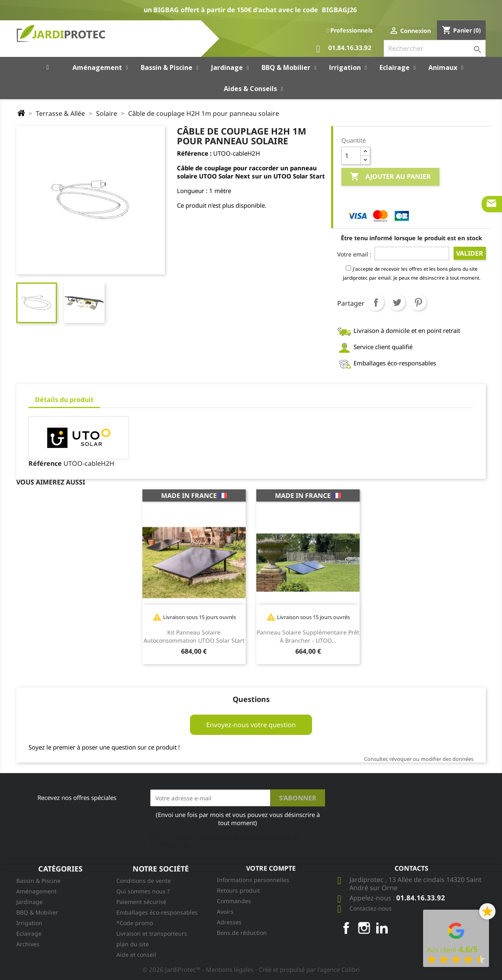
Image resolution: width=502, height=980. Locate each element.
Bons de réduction (242, 933)
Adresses (229, 922)
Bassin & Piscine (38, 881)
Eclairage (29, 933)
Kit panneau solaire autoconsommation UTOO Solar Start (194, 636)
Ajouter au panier (390, 177)
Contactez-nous (371, 908)
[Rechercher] (435, 48)
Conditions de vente (144, 881)
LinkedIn (382, 928)
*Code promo (135, 923)
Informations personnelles (253, 880)
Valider (470, 253)
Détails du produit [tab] (64, 400)
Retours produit (238, 890)
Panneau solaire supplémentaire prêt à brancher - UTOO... (308, 636)
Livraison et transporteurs (152, 933)
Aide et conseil (136, 955)
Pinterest (418, 302)
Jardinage (29, 902)
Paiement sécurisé (141, 902)
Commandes (234, 901)
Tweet (397, 302)
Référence (45, 463)
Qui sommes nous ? (143, 891)
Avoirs (225, 912)
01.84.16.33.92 (344, 49)
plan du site (133, 944)
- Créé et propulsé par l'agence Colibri (307, 969)
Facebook (346, 928)
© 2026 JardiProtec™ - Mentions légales (199, 969)
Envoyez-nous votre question (251, 725)
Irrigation (29, 923)
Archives (28, 944)
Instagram (364, 928)
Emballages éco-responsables (157, 912)
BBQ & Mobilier (37, 912)
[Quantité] (351, 156)
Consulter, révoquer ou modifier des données (419, 759)
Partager (376, 302)
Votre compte (271, 868)
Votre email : (354, 254)
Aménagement (36, 891)
